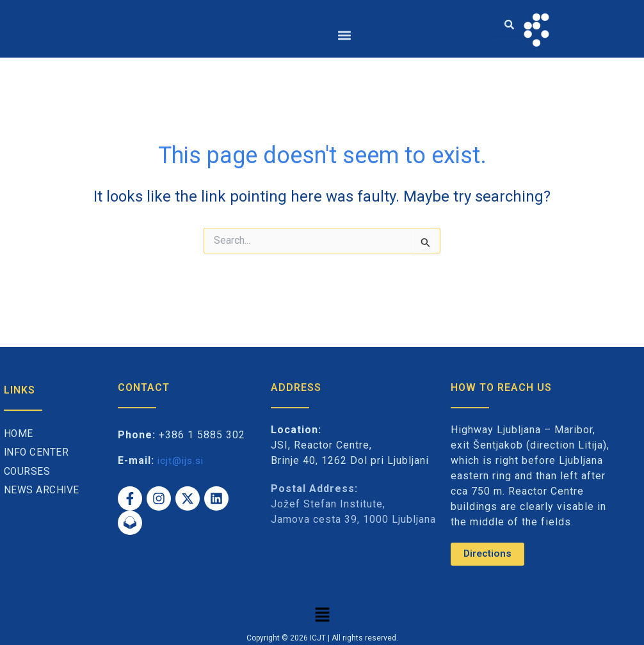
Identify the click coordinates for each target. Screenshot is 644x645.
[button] (344, 35)
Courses (28, 471)
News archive (42, 490)
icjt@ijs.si (182, 460)
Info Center (37, 453)
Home (19, 434)
